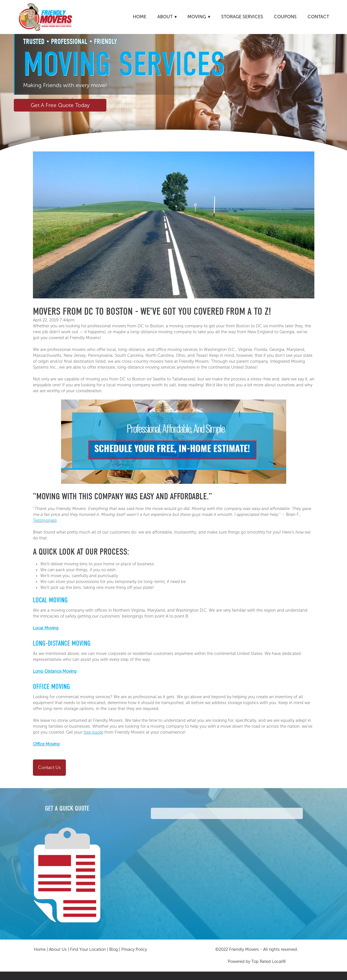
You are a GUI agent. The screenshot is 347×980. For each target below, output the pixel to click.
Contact (318, 17)
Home (140, 17)
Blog (114, 949)
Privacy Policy (134, 949)
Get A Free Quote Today (60, 105)
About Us (58, 949)
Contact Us (49, 767)
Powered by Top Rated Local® (257, 961)
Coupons (285, 17)
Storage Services (242, 17)
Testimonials (45, 520)
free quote (93, 732)
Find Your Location (88, 949)
